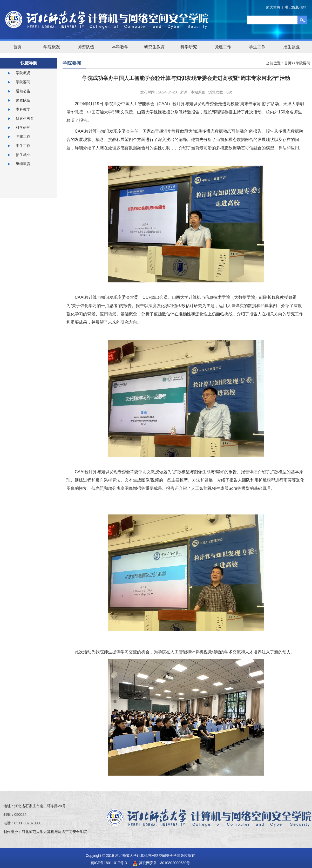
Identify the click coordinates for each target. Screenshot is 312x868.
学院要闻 (23, 82)
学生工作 (257, 47)
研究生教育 (154, 47)
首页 (17, 47)
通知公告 (23, 91)
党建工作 (223, 47)
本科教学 (120, 47)
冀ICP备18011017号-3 (109, 863)
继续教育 (23, 164)
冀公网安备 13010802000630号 (160, 863)
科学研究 (189, 47)
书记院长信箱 (296, 7)
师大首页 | (274, 7)
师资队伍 (86, 47)
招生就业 (291, 47)
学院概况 (52, 47)
